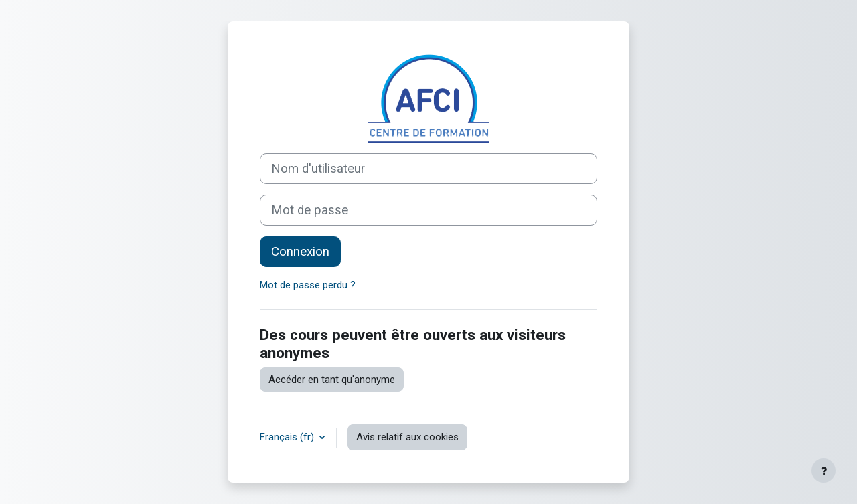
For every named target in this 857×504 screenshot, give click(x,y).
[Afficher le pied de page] (824, 471)
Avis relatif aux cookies (407, 437)
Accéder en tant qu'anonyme (332, 380)
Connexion (300, 252)
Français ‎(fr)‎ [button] (288, 437)
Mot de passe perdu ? (308, 285)
